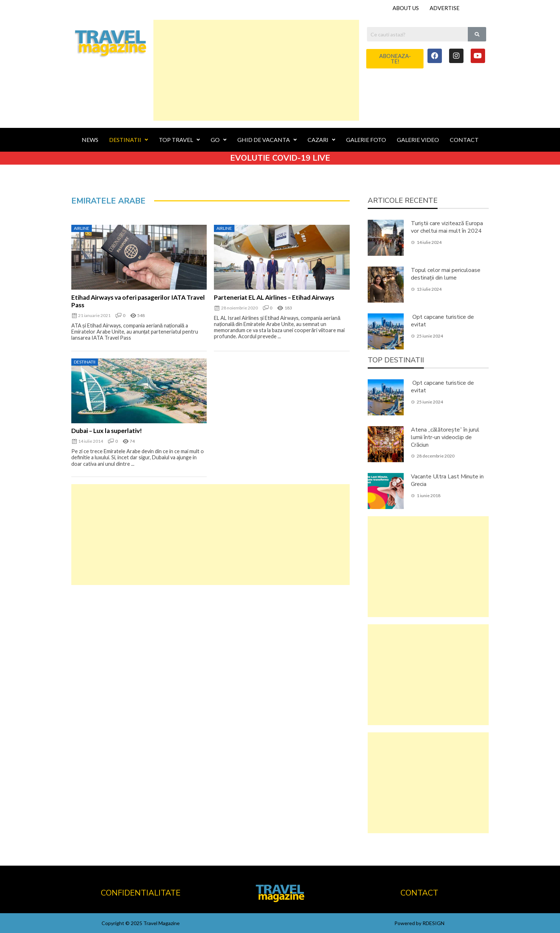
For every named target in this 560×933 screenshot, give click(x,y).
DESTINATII (129, 140)
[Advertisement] (256, 70)
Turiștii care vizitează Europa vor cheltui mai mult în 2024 (447, 227)
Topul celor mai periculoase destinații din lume (446, 274)
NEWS (90, 140)
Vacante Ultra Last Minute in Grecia (447, 480)
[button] (395, 59)
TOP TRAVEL (179, 140)
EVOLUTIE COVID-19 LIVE (280, 158)
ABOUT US (406, 8)
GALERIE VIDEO (418, 140)
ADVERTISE (445, 8)
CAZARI (321, 140)
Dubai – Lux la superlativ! (107, 431)
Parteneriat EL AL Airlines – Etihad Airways (274, 297)
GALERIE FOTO (366, 140)
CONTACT (464, 140)
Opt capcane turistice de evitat (442, 321)
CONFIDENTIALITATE (141, 893)
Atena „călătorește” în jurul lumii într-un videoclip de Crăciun (445, 437)
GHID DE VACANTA (267, 140)
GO (219, 140)
